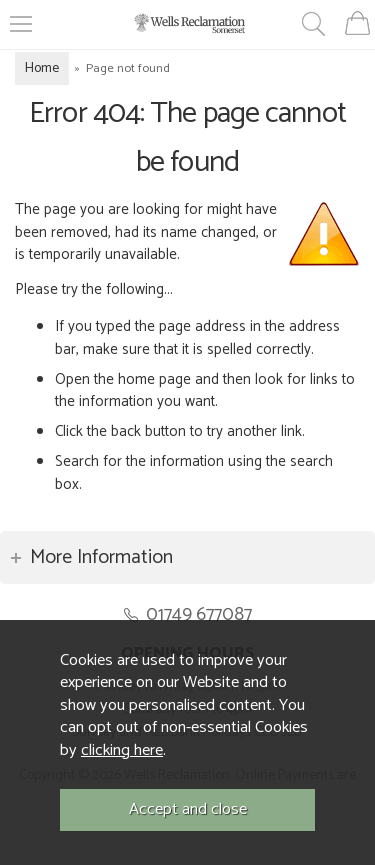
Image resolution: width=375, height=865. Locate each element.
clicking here (122, 750)
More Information (101, 557)
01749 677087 (199, 614)
